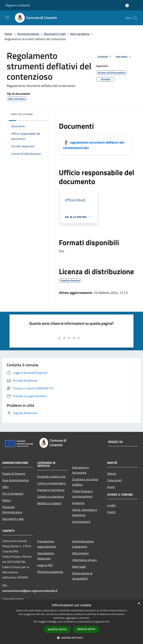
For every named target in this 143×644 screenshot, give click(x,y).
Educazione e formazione (81, 470)
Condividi (105, 57)
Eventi (111, 512)
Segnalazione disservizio (46, 556)
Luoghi (112, 505)
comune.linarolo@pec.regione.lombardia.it (30, 591)
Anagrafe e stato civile (51, 476)
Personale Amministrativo (12, 510)
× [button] (139, 604)
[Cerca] (135, 18)
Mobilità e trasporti (49, 503)
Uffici (5, 487)
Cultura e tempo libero (51, 483)
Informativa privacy (85, 560)
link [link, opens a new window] (107, 622)
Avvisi (111, 487)
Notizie (112, 473)
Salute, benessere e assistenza (85, 512)
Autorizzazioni (81, 522)
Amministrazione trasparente (83, 544)
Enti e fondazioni (13, 494)
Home (8, 34)
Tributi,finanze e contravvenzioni (82, 494)
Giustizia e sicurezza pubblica (85, 482)
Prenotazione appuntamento (47, 544)
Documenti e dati (55, 34)
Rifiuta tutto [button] (86, 629)
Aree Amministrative (15, 480)
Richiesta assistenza (50, 572)
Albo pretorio (80, 553)
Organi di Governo (14, 473)
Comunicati (114, 480)
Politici (7, 500)
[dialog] (71, 622)
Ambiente (78, 503)
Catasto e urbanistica (51, 497)
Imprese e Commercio (51, 490)
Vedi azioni (124, 57)
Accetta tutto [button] (57, 629)
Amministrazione (28, 34)
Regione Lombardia (18, 5)
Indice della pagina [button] (22, 114)
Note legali (79, 567)
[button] (71, 638)
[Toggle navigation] (7, 17)
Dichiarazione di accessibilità (82, 576)
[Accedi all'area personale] (127, 5)
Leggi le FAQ (45, 565)
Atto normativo (80, 34)
